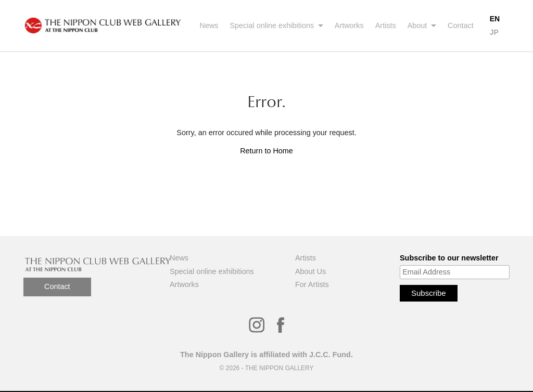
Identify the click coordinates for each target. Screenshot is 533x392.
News (209, 25)
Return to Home (266, 151)
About (418, 25)
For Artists (312, 284)
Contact (461, 25)
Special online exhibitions (273, 25)
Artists (386, 25)
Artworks (349, 25)
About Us (310, 271)
